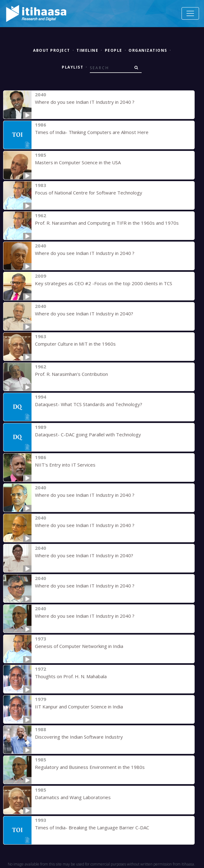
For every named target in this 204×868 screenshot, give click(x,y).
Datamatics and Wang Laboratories (73, 797)
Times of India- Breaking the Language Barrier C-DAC (92, 827)
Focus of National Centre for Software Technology (89, 193)
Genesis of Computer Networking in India (79, 646)
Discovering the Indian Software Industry (79, 737)
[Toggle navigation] (190, 13)
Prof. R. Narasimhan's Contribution (71, 374)
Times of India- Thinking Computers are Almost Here (92, 132)
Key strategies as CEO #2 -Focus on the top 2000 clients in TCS (104, 283)
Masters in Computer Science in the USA (78, 162)
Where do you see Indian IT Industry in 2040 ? (85, 102)
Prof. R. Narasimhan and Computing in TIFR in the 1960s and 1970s (107, 223)
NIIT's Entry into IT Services (65, 465)
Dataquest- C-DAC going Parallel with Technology (88, 434)
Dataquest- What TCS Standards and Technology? (89, 404)
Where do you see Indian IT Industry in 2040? (84, 314)
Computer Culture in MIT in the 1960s (75, 344)
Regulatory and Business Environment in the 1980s (90, 767)
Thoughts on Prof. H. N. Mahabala (71, 676)
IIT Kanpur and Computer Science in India (79, 707)
